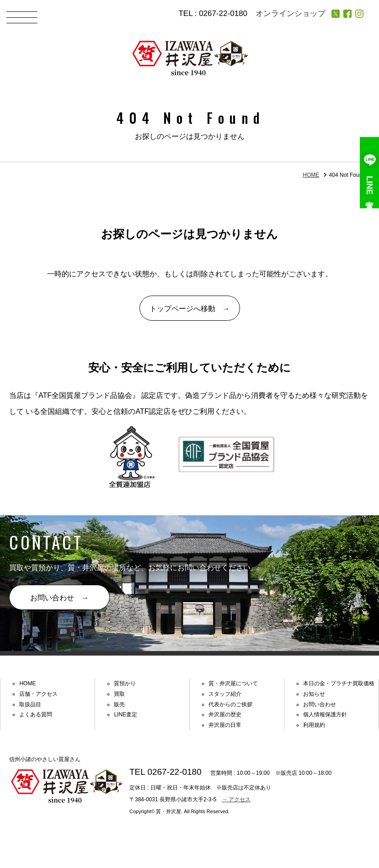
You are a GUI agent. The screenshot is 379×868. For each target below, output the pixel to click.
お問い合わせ (320, 704)
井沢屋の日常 (225, 725)
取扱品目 (30, 704)
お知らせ (314, 694)
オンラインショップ (291, 13)
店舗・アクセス (38, 694)
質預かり (125, 683)
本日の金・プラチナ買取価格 (339, 683)
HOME (311, 175)
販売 (119, 704)
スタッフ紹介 (225, 694)
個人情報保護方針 (325, 715)
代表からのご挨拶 (230, 704)
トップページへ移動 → (190, 309)
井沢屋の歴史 (225, 715)
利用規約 (314, 725)
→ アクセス (236, 799)
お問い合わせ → (59, 598)
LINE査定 (370, 173)
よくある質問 (36, 715)
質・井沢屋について (233, 683)
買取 (119, 694)
